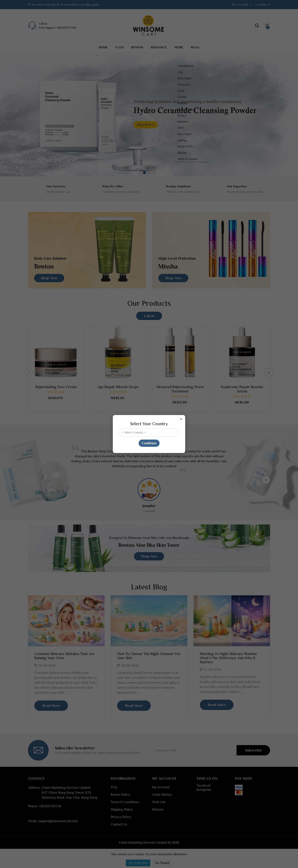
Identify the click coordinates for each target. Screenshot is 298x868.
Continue (149, 443)
